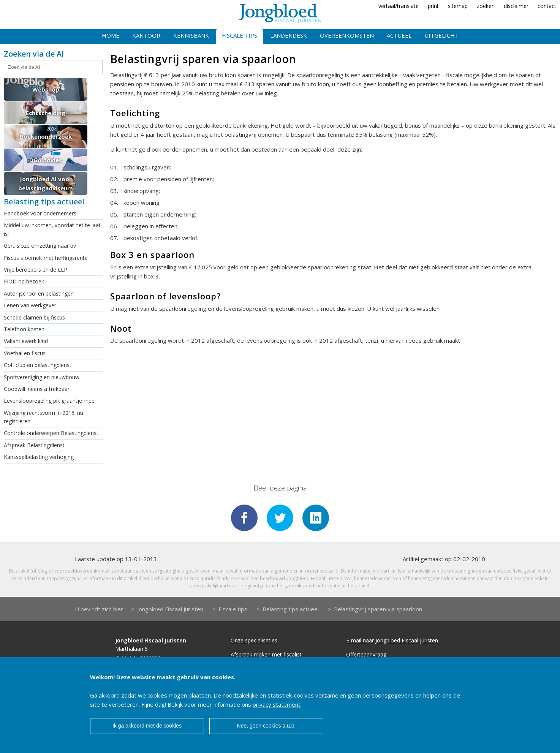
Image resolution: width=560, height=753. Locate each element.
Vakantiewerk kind (26, 341)
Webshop (46, 89)
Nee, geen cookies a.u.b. (267, 726)
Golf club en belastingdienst (38, 365)
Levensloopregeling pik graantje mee (49, 401)
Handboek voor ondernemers (40, 213)
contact (547, 6)
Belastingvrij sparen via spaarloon (378, 609)
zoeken (486, 6)
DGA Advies (46, 160)
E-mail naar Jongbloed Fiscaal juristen (392, 640)
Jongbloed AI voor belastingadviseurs (46, 184)
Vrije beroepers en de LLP (36, 270)
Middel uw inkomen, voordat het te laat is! (52, 229)
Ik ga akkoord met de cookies (147, 726)
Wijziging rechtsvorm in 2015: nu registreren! (44, 417)
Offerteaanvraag (366, 654)
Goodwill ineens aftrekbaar (37, 389)
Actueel (399, 35)
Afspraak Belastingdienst (34, 445)
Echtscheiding (46, 113)
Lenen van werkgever (30, 305)
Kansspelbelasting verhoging (39, 457)
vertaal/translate (399, 6)
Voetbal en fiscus (25, 353)
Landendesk (289, 35)
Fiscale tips (240, 35)
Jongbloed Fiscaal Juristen (170, 609)
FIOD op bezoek (24, 281)
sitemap (458, 6)
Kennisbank (191, 35)
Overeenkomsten (347, 35)
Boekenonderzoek (46, 136)
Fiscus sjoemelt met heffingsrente (46, 258)
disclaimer (516, 6)
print (433, 6)
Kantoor (146, 35)
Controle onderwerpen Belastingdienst (51, 433)
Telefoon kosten (24, 329)
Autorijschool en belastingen (39, 293)
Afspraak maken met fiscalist (266, 654)
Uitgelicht (441, 35)
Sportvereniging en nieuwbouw (42, 377)
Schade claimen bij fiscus (34, 317)
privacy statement (277, 704)
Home (111, 35)
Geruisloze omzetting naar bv (40, 246)
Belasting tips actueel (291, 609)
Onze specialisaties (254, 640)
